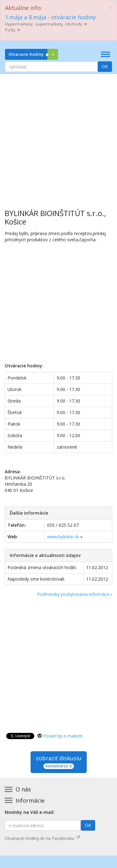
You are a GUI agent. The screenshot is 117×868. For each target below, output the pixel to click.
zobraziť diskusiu (59, 762)
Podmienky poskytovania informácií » (75, 594)
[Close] (110, 8)
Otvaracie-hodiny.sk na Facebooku (42, 838)
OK (105, 66)
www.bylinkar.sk (63, 537)
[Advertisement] (58, 137)
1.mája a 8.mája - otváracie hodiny (50, 17)
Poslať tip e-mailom (63, 736)
